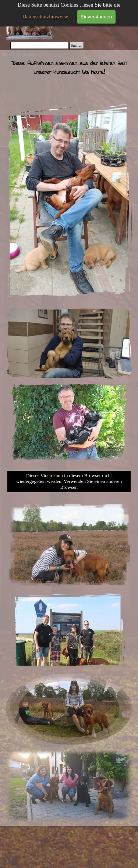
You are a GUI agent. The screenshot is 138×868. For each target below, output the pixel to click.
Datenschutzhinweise (45, 17)
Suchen (76, 45)
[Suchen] (39, 45)
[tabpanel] (69, 78)
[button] (69, 749)
